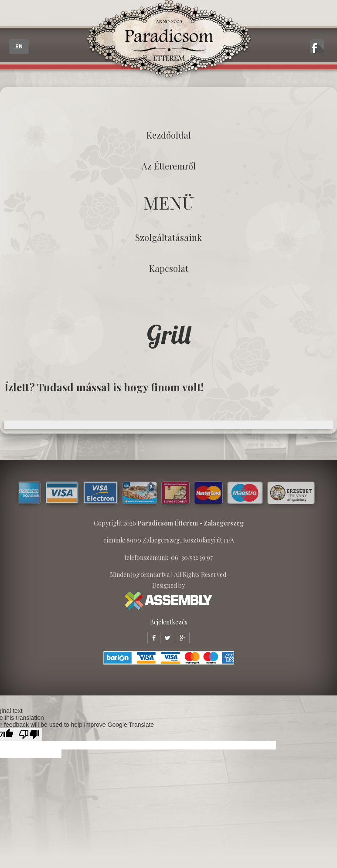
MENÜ (169, 202)
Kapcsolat (169, 268)
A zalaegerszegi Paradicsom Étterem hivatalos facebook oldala (317, 46)
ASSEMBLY (169, 601)
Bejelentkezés (169, 622)
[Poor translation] (29, 735)
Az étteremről (169, 166)
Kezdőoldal (169, 135)
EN (19, 47)
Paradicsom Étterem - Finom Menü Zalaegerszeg (169, 41)
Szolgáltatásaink (168, 237)
